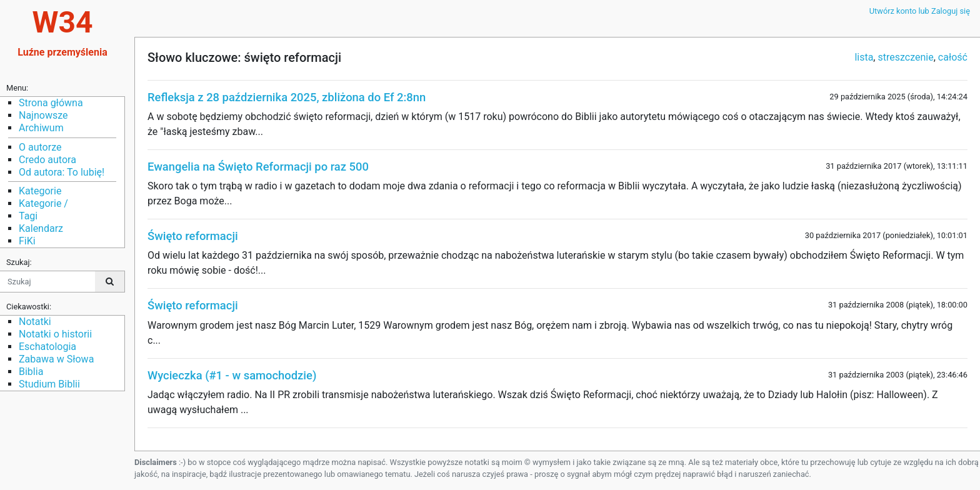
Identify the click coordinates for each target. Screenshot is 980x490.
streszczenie (905, 57)
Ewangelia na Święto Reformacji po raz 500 (258, 167)
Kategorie (40, 191)
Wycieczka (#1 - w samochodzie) (232, 375)
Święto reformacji (193, 236)
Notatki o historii (55, 334)
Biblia (31, 372)
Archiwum (41, 128)
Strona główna (51, 103)
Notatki (35, 322)
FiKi (27, 241)
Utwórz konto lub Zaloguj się (920, 11)
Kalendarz (41, 228)
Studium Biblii (49, 384)
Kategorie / (43, 203)
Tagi (28, 216)
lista (864, 57)
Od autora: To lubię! (62, 172)
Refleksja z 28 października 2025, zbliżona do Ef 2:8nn (287, 97)
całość (953, 57)
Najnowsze (43, 115)
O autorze (40, 147)
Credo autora (47, 160)
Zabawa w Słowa (56, 359)
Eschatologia (47, 347)
